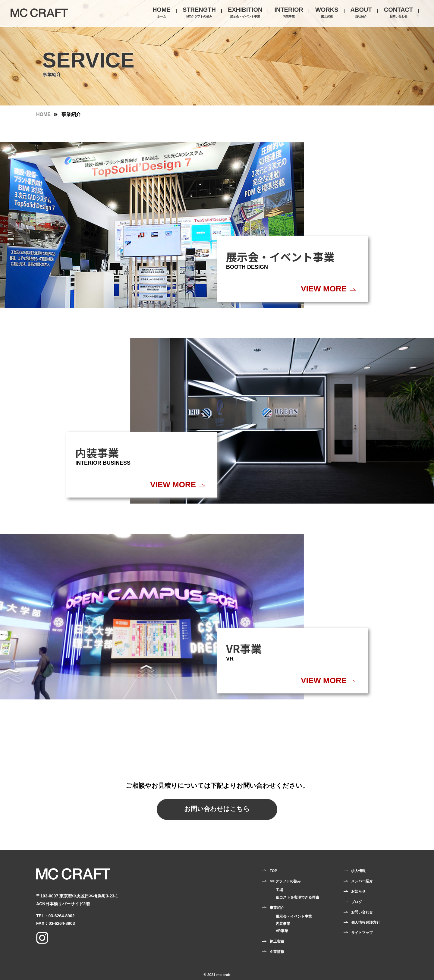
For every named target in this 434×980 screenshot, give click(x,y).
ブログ (357, 902)
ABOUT (361, 13)
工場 (279, 890)
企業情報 (277, 952)
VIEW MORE (324, 289)
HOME (162, 13)
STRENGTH (199, 13)
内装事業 (283, 924)
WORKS (327, 13)
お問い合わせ (362, 912)
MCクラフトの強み (285, 881)
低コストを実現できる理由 (297, 897)
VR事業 (282, 931)
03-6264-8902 (61, 916)
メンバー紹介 (362, 881)
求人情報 (358, 871)
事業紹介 (277, 908)
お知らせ (358, 891)
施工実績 (277, 941)
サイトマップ (362, 933)
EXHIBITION (245, 13)
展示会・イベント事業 (294, 916)
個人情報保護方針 (366, 922)
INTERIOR (289, 13)
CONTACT (398, 13)
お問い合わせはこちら (217, 809)
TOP (273, 871)
